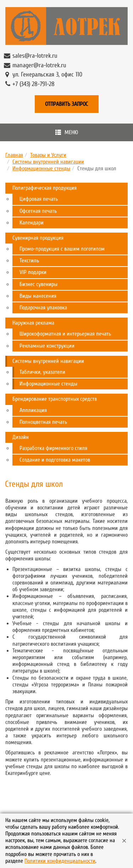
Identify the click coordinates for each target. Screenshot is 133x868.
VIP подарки (33, 272)
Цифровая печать (39, 199)
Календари (32, 223)
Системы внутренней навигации (48, 162)
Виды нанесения (38, 296)
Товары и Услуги (48, 155)
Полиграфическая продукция (45, 188)
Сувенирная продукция (38, 238)
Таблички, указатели (42, 372)
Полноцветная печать (43, 422)
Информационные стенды (41, 169)
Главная (14, 155)
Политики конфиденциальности (60, 861)
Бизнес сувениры (38, 284)
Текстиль (29, 261)
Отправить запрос (66, 104)
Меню (67, 132)
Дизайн (21, 437)
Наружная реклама (33, 323)
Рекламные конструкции (47, 346)
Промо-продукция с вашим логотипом (62, 249)
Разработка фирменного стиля (53, 448)
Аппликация (33, 410)
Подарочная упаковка (43, 308)
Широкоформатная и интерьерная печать (65, 334)
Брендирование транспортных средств (55, 399)
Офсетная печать (38, 211)
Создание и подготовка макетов (55, 460)
